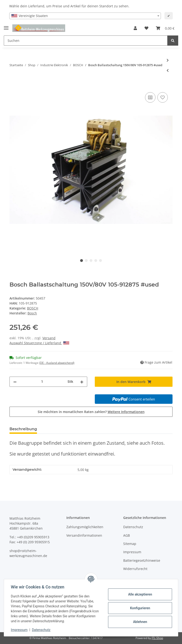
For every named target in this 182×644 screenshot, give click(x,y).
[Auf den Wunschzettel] (163, 97)
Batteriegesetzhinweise (142, 560)
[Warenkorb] (165, 28)
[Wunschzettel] (146, 28)
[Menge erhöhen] (82, 382)
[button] (135, 28)
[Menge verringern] (15, 382)
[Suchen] (86, 41)
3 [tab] (91, 261)
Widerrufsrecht (135, 569)
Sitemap (130, 544)
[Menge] (42, 382)
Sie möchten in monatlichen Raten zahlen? (91, 412)
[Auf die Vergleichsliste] (150, 97)
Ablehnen (139, 622)
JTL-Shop (157, 638)
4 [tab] (96, 261)
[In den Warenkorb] (13, 86)
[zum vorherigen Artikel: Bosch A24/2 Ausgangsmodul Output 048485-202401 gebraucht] (168, 70)
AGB (127, 535)
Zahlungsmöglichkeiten (85, 527)
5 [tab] (100, 261)
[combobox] (85, 16)
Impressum (132, 552)
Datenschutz (133, 527)
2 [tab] (86, 261)
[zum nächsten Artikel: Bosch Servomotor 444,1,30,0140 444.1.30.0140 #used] (168, 60)
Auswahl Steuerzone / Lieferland (39, 343)
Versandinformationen (84, 535)
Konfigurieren (139, 608)
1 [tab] (82, 261)
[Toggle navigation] (6, 26)
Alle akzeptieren (139, 594)
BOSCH (33, 308)
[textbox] (85, 16)
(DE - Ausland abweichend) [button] (57, 363)
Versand (49, 338)
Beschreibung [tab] (23, 429)
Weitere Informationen (126, 412)
